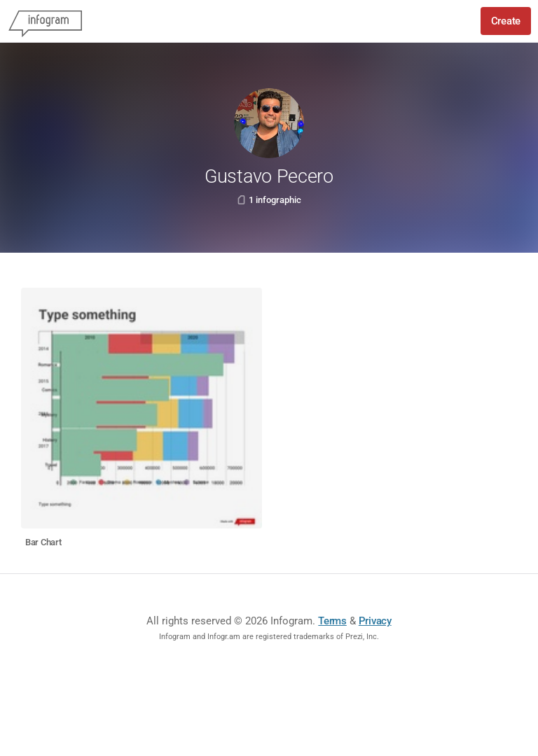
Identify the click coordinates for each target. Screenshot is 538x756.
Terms (332, 621)
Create (506, 21)
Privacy (375, 621)
